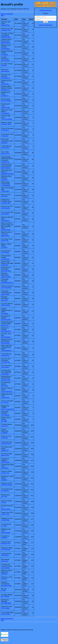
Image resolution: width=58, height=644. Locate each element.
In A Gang (5, 54)
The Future (5, 555)
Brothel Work (6, 49)
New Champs (6, 168)
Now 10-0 (5, 300)
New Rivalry (5, 214)
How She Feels (6, 585)
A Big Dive (5, 265)
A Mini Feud (5, 397)
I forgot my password (46, 25)
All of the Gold (6, 271)
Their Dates (5, 191)
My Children (5, 596)
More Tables (5, 294)
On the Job (5, 402)
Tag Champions (7, 350)
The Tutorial (5, 415)
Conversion (5, 84)
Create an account (46, 10)
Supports (4, 179)
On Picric (4, 247)
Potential (4, 574)
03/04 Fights (5, 462)
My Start (4, 421)
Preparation (5, 130)
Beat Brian (5, 468)
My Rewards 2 (6, 337)
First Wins (5, 386)
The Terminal (6, 533)
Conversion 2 (6, 78)
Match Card (5, 455)
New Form (5, 426)
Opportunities (6, 208)
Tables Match (6, 305)
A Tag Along (5, 113)
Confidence (5, 491)
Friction (4, 502)
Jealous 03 (5, 450)
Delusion (4, 579)
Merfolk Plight (6, 37)
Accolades (5, 314)
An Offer (4, 526)
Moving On (5, 325)
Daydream (5, 561)
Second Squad (6, 101)
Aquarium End (6, 30)
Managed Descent (7, 174)
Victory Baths (6, 614)
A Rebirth (4, 433)
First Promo (5, 367)
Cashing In (5, 96)
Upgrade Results (7, 485)
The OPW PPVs (7, 392)
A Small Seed (6, 549)
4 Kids (3, 590)
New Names (5, 71)
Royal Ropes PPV (7, 283)
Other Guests (6, 509)
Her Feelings (6, 568)
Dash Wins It (6, 221)
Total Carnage (6, 277)
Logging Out (5, 355)
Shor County (6, 60)
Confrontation (6, 185)
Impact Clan (5, 514)
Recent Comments (7, 14)
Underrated (5, 374)
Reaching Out (6, 543)
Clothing (4, 65)
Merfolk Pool (6, 25)
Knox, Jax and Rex (8, 409)
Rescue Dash (6, 230)
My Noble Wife (6, 603)
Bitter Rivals (5, 236)
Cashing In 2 (6, 90)
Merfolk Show (6, 43)
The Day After (6, 203)
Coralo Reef (5, 148)
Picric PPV (5, 241)
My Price (4, 496)
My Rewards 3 (6, 331)
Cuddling (4, 538)
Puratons (4, 143)
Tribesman (5, 136)
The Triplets (5, 252)
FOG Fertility (6, 608)
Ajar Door (5, 196)
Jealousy (4, 480)
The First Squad (7, 119)
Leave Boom (6, 259)
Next (2, 15)
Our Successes (6, 288)
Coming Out (5, 162)
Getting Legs (6, 107)
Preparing (5, 438)
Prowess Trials (6, 124)
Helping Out (5, 473)
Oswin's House (6, 444)
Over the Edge (6, 319)
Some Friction (6, 380)
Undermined (5, 520)
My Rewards (6, 343)
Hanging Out (6, 153)
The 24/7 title (6, 362)
